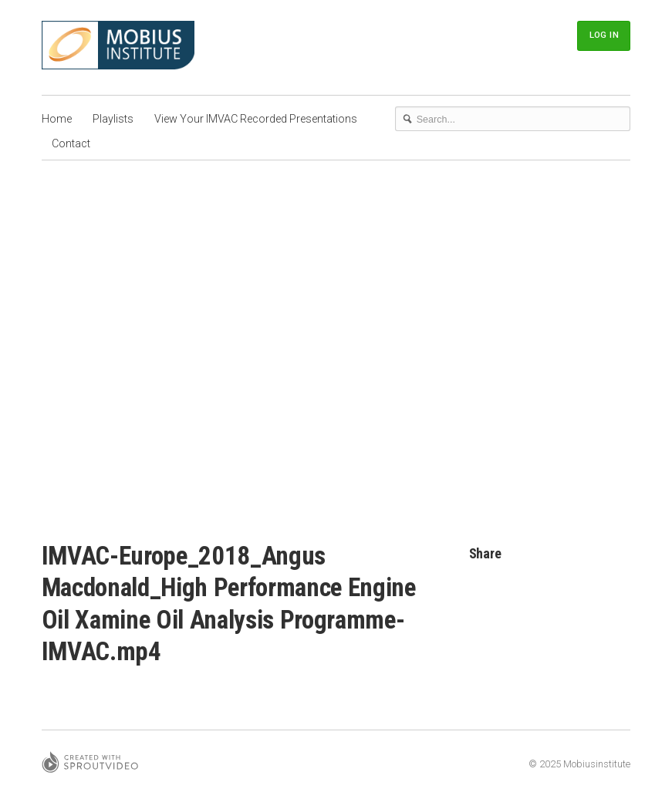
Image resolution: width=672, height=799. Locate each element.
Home (57, 119)
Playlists (113, 119)
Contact (71, 143)
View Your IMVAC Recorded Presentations (256, 119)
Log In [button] (604, 35)
